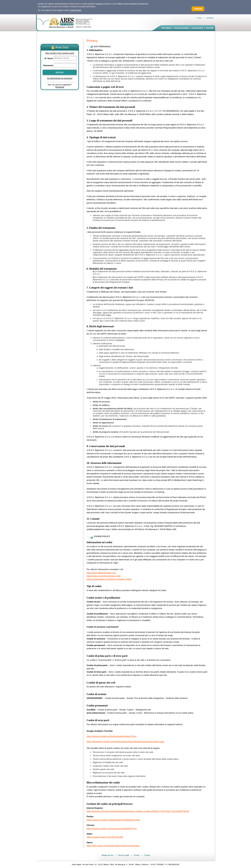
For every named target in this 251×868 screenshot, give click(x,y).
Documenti (198, 28)
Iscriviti (210, 28)
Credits (147, 855)
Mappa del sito (107, 855)
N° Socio (49, 58)
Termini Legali (123, 855)
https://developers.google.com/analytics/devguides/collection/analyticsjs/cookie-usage (125, 742)
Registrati (60, 87)
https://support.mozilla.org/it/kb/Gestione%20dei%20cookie (113, 820)
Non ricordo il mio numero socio (60, 53)
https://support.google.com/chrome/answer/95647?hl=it (112, 829)
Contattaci (210, 18)
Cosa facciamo (182, 28)
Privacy (137, 855)
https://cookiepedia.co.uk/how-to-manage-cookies (109, 579)
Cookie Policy (76, 10)
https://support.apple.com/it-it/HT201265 (105, 837)
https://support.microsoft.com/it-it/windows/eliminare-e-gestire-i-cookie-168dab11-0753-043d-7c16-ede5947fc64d (138, 811)
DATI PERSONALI (102, 47)
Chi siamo (166, 28)
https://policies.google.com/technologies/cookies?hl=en (112, 736)
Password (48, 65)
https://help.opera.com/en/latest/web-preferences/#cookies (113, 846)
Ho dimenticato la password (60, 78)
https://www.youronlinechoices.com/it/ (104, 576)
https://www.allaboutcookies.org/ (101, 573)
